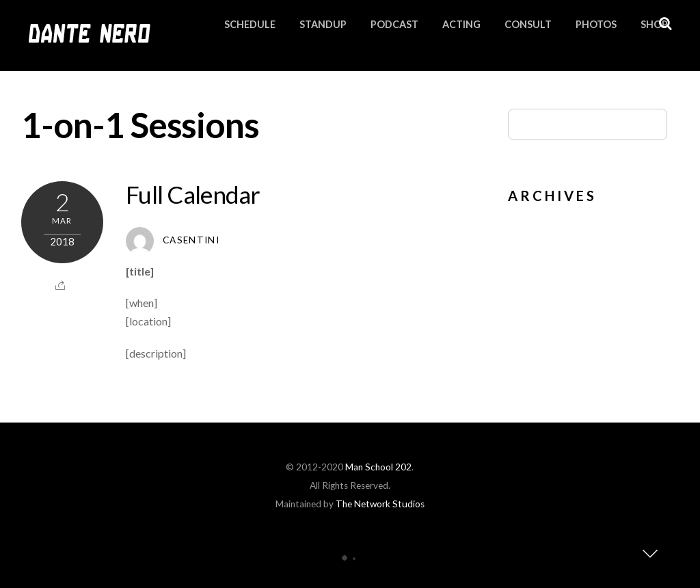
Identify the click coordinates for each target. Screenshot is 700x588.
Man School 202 (378, 467)
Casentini (191, 240)
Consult (528, 24)
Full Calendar (193, 194)
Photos (596, 24)
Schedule (250, 24)
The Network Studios (380, 504)
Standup (323, 24)
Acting (461, 24)
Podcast (394, 24)
